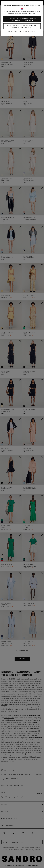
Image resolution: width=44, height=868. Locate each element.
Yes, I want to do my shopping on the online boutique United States (22, 19)
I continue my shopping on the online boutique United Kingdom (22, 26)
